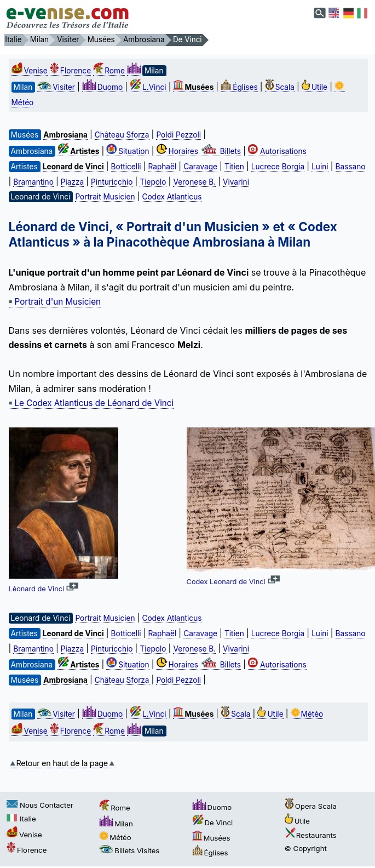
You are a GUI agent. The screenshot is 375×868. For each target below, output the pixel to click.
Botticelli (126, 167)
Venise (30, 71)
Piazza (72, 182)
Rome (109, 71)
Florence (70, 71)
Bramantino (33, 182)
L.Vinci (148, 87)
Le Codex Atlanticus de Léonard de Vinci (91, 403)
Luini (320, 167)
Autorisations (277, 151)
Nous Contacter (40, 805)
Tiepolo (153, 182)
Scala (280, 87)
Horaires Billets (198, 151)
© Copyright (306, 848)
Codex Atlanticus (172, 197)
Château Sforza (122, 135)
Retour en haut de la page (62, 763)
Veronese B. (194, 182)
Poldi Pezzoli (178, 135)
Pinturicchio (112, 182)
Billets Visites (129, 850)
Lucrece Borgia (278, 167)
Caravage (200, 167)
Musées (211, 838)
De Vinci (213, 823)
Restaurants (311, 835)
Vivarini (236, 182)
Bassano (351, 167)
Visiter (56, 87)
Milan (116, 824)
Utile (315, 87)
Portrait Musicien (105, 197)
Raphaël (163, 167)
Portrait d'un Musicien (55, 302)
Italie (21, 819)
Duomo (102, 87)
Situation (128, 151)
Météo (307, 714)
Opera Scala (311, 806)
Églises (239, 87)
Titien (234, 167)
